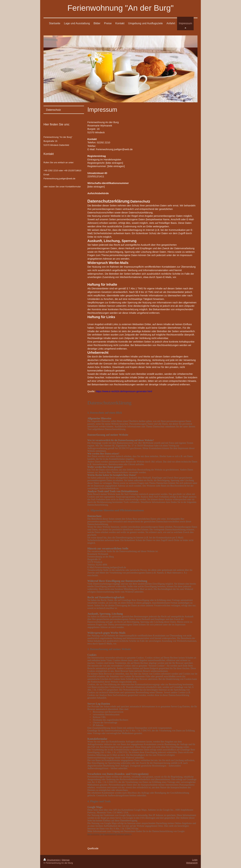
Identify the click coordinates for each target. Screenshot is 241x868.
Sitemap (66, 860)
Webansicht (192, 863)
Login (195, 860)
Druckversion (52, 860)
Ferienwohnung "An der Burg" (120, 8)
